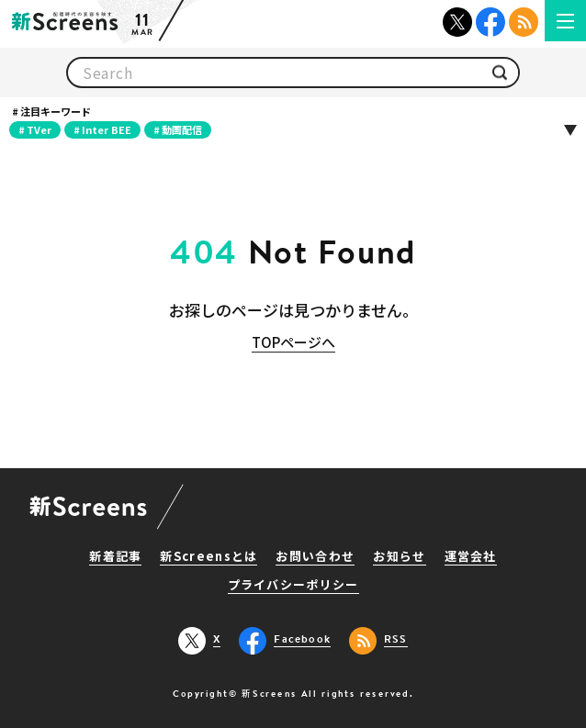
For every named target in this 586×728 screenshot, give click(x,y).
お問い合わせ (315, 557)
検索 (500, 73)
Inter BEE (107, 129)
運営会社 (471, 557)
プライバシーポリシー (293, 586)
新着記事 (115, 557)
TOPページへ (293, 342)
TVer (39, 129)
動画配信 (182, 129)
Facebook (490, 22)
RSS (524, 22)
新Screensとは (208, 557)
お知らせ (399, 557)
